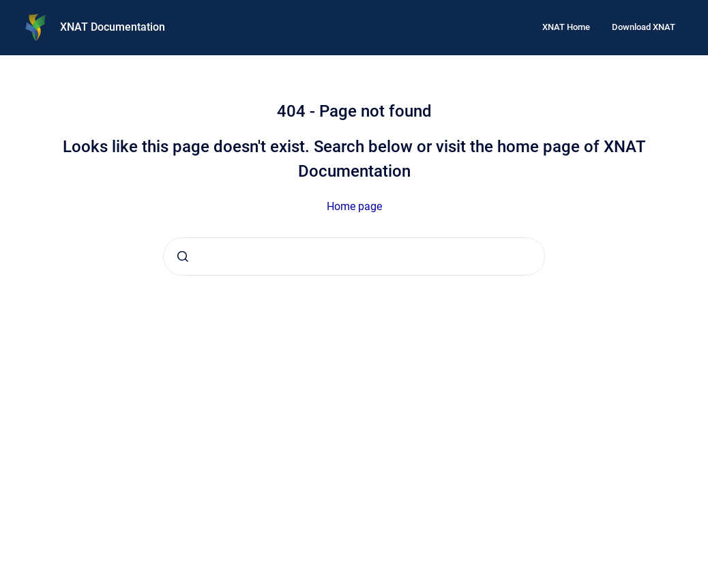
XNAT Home (566, 27)
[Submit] (183, 256)
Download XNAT (644, 27)
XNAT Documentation (113, 27)
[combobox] (354, 256)
